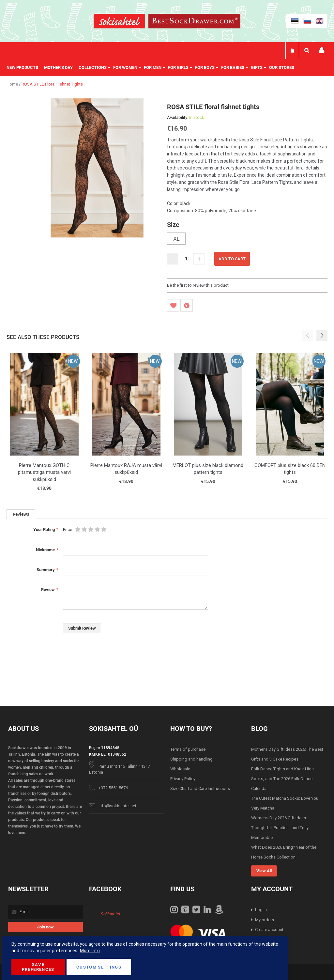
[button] (322, 335)
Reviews (21, 514)
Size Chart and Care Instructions (200, 788)
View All (264, 871)
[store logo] (119, 22)
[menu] (154, 68)
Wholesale (180, 769)
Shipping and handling (191, 759)
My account (322, 50)
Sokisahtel (110, 914)
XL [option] (176, 239)
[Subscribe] (46, 927)
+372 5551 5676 (113, 788)
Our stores (282, 67)
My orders (265, 920)
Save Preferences (38, 967)
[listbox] (247, 239)
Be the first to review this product (198, 285)
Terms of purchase (188, 749)
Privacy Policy (183, 779)
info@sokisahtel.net (117, 806)
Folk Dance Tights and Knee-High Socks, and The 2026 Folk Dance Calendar (282, 779)
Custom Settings (99, 967)
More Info (90, 951)
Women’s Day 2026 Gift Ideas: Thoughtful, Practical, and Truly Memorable (280, 828)
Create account (269, 930)
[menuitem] (25, 68)
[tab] (21, 514)
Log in (261, 910)
